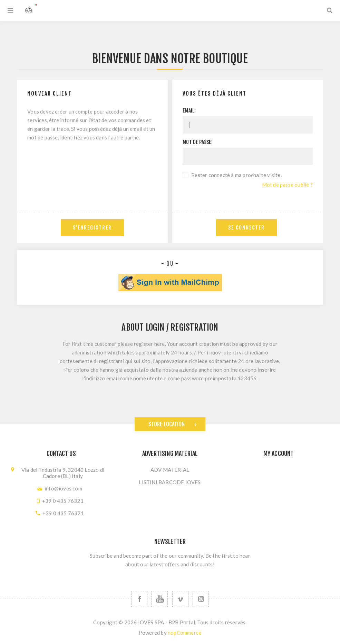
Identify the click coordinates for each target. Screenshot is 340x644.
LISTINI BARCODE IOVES (170, 482)
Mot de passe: (198, 142)
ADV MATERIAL (170, 470)
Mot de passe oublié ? (287, 185)
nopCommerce (184, 633)
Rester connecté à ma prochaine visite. (236, 175)
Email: (189, 111)
